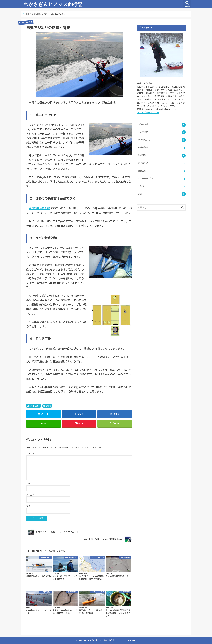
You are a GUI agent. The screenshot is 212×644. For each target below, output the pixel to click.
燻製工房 (142, 170)
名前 (29, 484)
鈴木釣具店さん (38, 208)
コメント (30, 454)
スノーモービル (145, 178)
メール (30, 495)
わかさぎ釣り (144, 124)
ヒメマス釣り (144, 132)
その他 (48, 406)
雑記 (140, 193)
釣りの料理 (143, 163)
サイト (29, 506)
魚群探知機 (143, 147)
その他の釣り (34, 406)
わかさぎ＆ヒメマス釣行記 (53, 4)
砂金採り (142, 186)
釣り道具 (142, 155)
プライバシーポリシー (148, 112)
